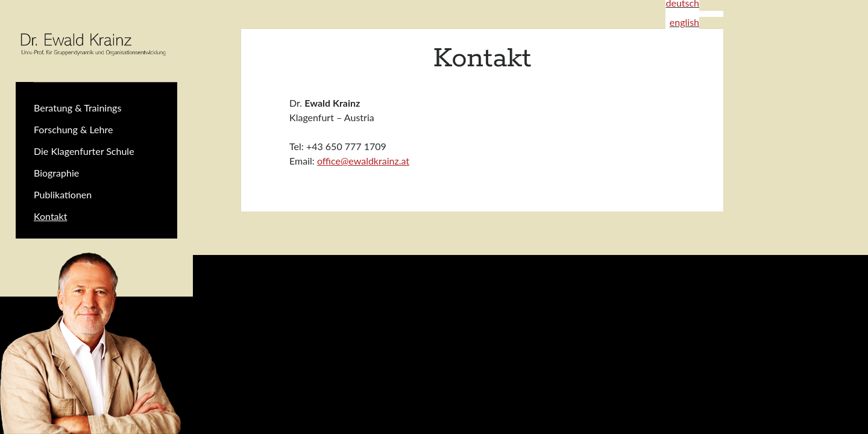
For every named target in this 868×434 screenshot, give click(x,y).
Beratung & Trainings (77, 108)
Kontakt (50, 216)
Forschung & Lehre (73, 129)
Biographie (56, 173)
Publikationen (63, 194)
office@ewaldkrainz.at (363, 161)
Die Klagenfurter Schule (84, 151)
